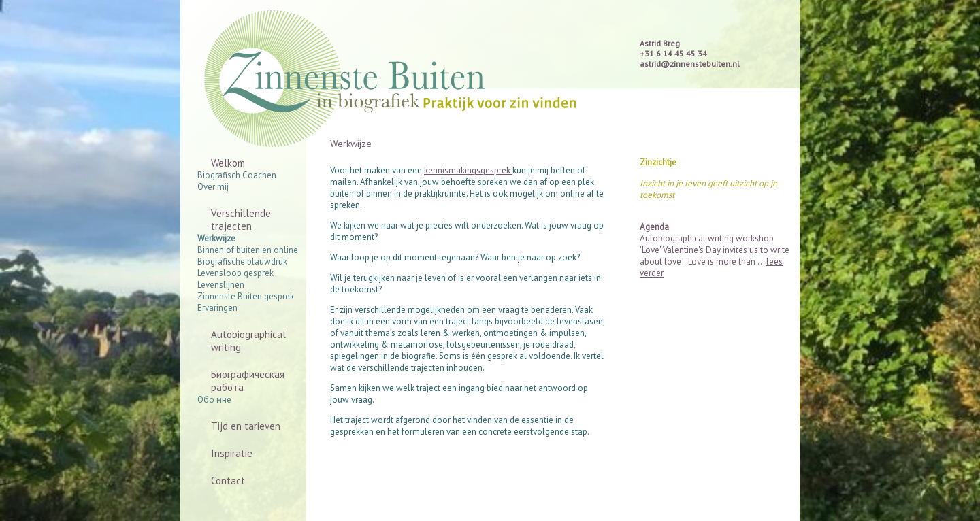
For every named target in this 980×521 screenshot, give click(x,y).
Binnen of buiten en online (248, 250)
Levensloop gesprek (235, 273)
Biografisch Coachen (237, 175)
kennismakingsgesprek (468, 170)
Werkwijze (216, 238)
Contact (228, 481)
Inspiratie (232, 453)
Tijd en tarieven (246, 426)
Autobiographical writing (248, 341)
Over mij (213, 187)
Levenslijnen (221, 285)
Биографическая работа (248, 381)
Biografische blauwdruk (242, 262)
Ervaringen (217, 308)
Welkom (228, 163)
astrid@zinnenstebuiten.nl (690, 64)
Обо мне (214, 400)
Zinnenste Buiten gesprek (246, 296)
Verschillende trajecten (241, 220)
